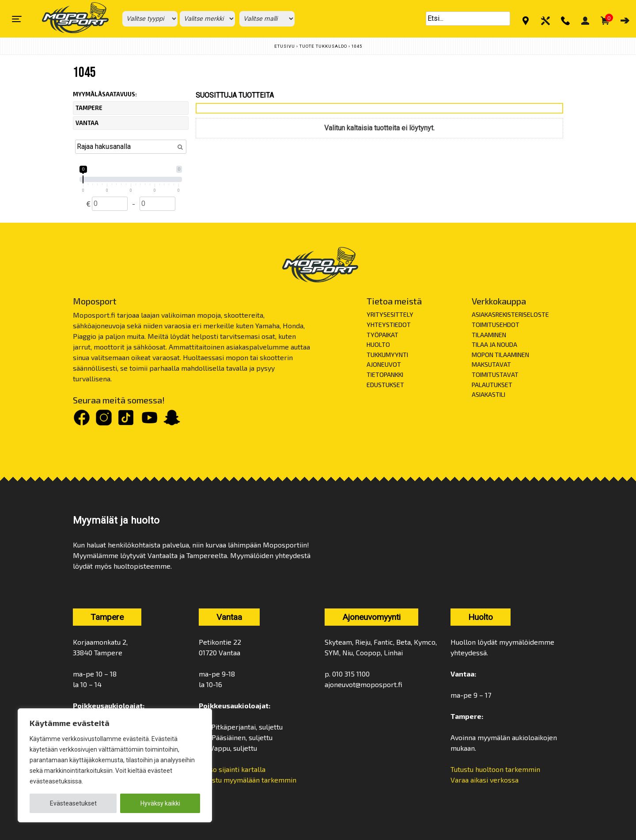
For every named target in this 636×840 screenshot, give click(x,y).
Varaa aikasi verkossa (485, 780)
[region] (115, 765)
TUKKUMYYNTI (387, 355)
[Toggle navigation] (17, 19)
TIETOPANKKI (385, 374)
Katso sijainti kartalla (233, 769)
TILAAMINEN (489, 335)
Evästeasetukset (73, 803)
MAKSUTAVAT (491, 364)
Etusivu (285, 46)
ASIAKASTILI (488, 394)
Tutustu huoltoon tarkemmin (495, 769)
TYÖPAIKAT (382, 335)
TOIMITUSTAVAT (495, 374)
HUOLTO (378, 344)
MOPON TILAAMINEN (500, 355)
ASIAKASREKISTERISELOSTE (510, 314)
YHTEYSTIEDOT (389, 325)
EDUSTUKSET (385, 385)
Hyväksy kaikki (160, 803)
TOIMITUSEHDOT (496, 325)
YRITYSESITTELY (390, 314)
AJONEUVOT (384, 364)
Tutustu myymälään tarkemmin (248, 780)
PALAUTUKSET (492, 385)
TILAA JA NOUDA (494, 344)
